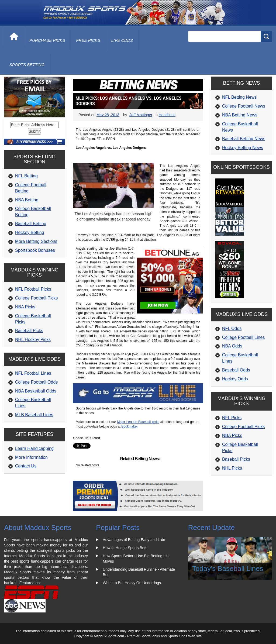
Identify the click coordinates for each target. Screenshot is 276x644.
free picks (88, 40)
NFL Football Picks (33, 289)
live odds (122, 40)
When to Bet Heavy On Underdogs (132, 583)
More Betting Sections (36, 241)
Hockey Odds (235, 379)
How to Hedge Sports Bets (125, 548)
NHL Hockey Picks (33, 340)
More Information (31, 457)
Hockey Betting (30, 233)
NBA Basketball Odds (36, 391)
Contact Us (26, 466)
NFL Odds (232, 328)
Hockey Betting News (243, 148)
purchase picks (47, 40)
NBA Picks (25, 307)
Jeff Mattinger (141, 115)
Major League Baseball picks (138, 422)
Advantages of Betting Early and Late (134, 540)
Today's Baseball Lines (228, 569)
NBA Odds (232, 346)
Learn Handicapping (34, 448)
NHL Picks (232, 468)
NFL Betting (26, 176)
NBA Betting (27, 200)
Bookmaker (130, 426)
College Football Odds (36, 382)
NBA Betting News (240, 115)
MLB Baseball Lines (34, 415)
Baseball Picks (29, 331)
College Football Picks (36, 298)
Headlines (167, 115)
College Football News (244, 106)
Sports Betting (27, 65)
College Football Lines (243, 337)
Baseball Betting (31, 224)
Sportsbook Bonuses (35, 250)
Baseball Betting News (244, 139)
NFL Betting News (239, 97)
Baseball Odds (236, 370)
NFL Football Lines (33, 373)
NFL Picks (232, 418)
